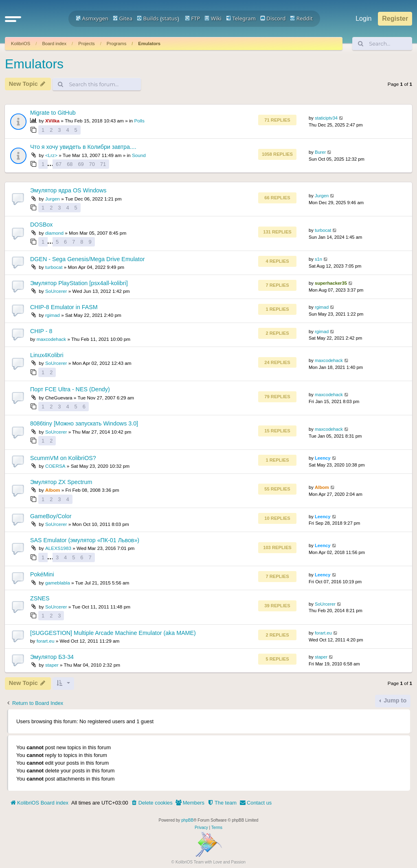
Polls (139, 121)
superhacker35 (331, 283)
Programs (117, 44)
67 (59, 164)
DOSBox (42, 225)
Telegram (241, 18)
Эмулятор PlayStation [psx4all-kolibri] (79, 283)
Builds (148, 18)
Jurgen (53, 199)
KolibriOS (21, 44)
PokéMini (42, 574)
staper (52, 665)
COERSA (55, 466)
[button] (13, 19)
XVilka (52, 121)
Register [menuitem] (395, 19)
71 (103, 164)
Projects (86, 44)
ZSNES (40, 598)
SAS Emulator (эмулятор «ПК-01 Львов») (85, 540)
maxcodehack (52, 339)
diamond (54, 233)
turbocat (323, 230)
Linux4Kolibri (47, 355)
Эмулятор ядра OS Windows (68, 190)
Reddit (301, 18)
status (169, 18)
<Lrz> (51, 155)
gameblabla (58, 583)
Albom (53, 490)
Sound (139, 155)
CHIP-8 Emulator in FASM (64, 307)
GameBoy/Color (51, 516)
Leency (323, 458)
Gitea (123, 18)
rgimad (53, 315)
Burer (320, 152)
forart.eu (46, 641)
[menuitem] (152, 803)
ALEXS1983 (58, 548)
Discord (273, 18)
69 (81, 164)
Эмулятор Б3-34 (52, 657)
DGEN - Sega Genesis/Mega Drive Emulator (87, 259)
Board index (54, 44)
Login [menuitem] (363, 19)
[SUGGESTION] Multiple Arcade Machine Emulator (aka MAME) (113, 633)
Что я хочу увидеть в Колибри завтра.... (83, 147)
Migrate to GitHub (53, 113)
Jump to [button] (394, 700)
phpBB (187, 820)
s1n (318, 259)
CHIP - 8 (41, 331)
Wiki (213, 18)
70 (92, 164)
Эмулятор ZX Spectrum (61, 482)
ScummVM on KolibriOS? (63, 458)
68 (70, 164)
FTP (193, 18)
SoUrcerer (56, 291)
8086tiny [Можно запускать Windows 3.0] (84, 423)
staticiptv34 (326, 118)
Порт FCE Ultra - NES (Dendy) (70, 389)
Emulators (149, 44)
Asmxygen (92, 18)
